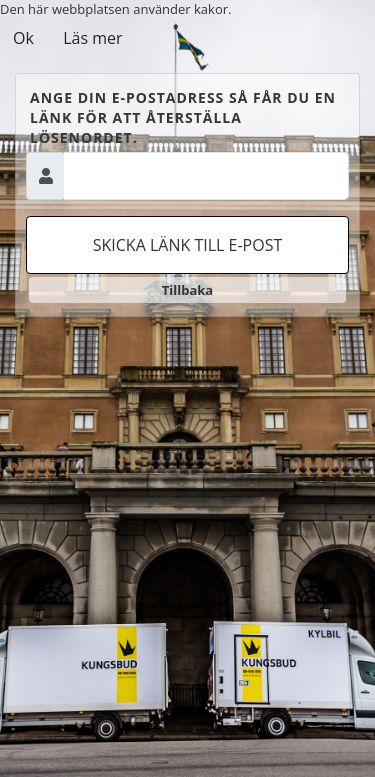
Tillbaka (187, 290)
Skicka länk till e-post (188, 245)
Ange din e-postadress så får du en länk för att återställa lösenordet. (183, 117)
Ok (23, 38)
